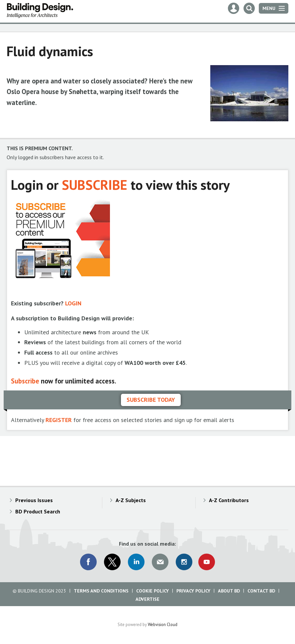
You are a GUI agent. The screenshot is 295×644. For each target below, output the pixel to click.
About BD (229, 591)
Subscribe (25, 381)
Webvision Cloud (163, 624)
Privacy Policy (193, 591)
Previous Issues (34, 500)
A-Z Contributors (229, 500)
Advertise (147, 599)
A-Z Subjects (131, 500)
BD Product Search (38, 511)
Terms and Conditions (101, 591)
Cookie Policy (152, 591)
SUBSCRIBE (95, 185)
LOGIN (73, 303)
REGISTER (59, 420)
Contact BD (261, 591)
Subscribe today (151, 400)
